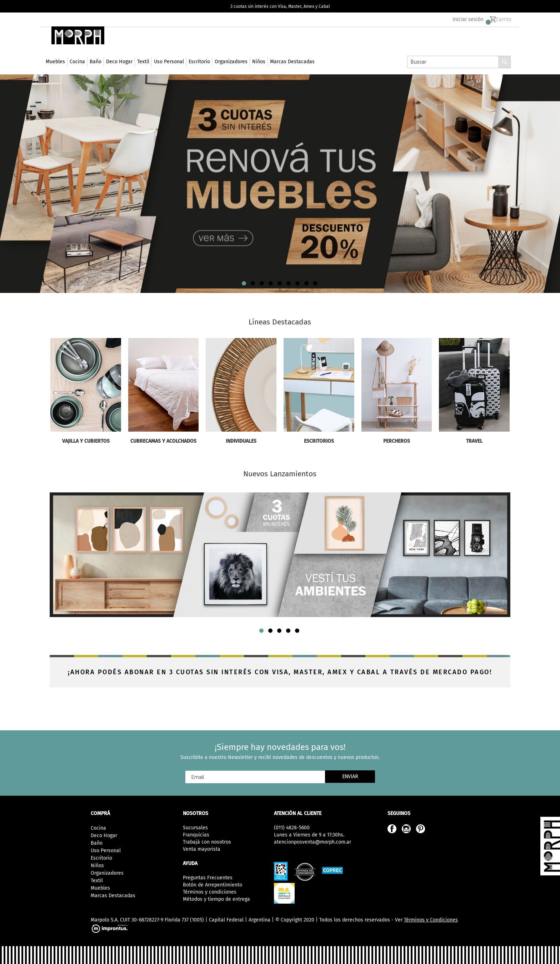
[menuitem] (55, 73)
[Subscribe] (350, 777)
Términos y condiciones (210, 892)
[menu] (180, 72)
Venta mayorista (202, 849)
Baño (97, 843)
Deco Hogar (104, 836)
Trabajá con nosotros (207, 842)
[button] (244, 294)
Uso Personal (106, 851)
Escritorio (101, 858)
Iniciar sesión (468, 22)
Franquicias (196, 835)
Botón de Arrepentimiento (212, 885)
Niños (97, 866)
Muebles (100, 888)
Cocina (98, 828)
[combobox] (459, 73)
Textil (97, 881)
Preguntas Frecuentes (208, 878)
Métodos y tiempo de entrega (216, 899)
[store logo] (76, 46)
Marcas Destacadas (113, 896)
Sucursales (195, 828)
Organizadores (107, 873)
